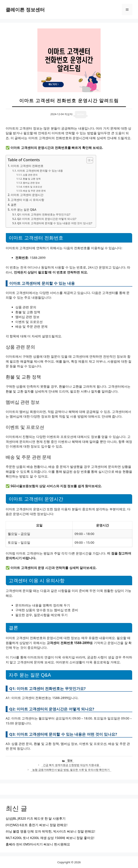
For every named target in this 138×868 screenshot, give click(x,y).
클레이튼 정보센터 (25, 9)
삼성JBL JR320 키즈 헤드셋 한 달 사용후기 (36, 818)
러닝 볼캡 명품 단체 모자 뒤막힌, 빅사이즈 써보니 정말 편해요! (50, 831)
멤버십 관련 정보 (31, 183)
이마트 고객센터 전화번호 (27, 166)
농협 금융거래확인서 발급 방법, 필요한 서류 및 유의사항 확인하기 (71, 770)
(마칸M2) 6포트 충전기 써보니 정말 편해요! (37, 825)
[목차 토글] (88, 160)
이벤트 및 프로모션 (32, 187)
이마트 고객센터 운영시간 (27, 195)
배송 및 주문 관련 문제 (34, 191)
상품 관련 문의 (30, 175)
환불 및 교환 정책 (32, 179)
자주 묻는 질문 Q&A (24, 210)
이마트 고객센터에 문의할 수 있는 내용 (40, 171)
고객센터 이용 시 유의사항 (27, 200)
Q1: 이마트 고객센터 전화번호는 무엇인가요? (44, 214)
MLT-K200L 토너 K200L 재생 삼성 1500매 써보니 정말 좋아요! (50, 838)
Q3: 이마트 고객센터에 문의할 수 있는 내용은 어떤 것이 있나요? (55, 223)
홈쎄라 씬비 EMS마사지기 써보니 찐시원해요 (38, 844)
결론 (14, 205)
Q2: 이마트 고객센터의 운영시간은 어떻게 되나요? (47, 219)
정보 (70, 760)
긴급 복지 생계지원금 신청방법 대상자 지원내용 (71, 765)
